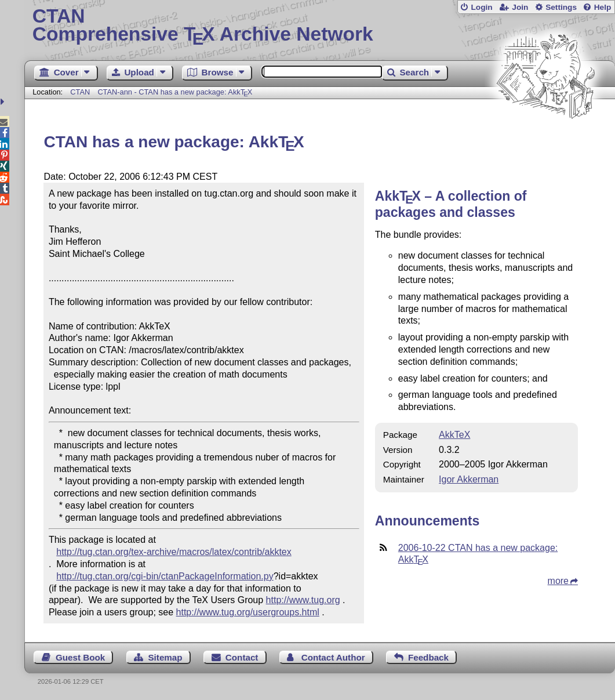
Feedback (428, 657)
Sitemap (165, 657)
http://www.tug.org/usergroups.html (248, 612)
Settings (561, 7)
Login (481, 7)
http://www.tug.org (303, 600)
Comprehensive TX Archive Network (320, 26)
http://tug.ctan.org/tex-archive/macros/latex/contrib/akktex (174, 552)
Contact (242, 657)
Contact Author (333, 657)
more (558, 581)
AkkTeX (454, 435)
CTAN (80, 92)
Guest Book (80, 657)
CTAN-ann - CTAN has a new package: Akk (175, 92)
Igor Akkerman (469, 479)
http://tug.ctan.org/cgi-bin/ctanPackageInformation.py (165, 576)
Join (520, 7)
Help (603, 7)
